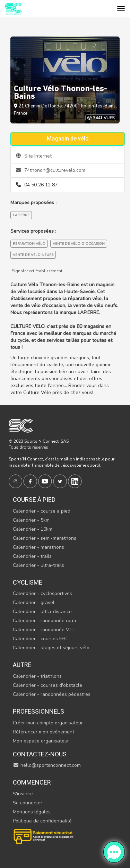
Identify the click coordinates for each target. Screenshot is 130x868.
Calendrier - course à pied (42, 511)
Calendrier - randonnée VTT (44, 630)
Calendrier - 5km (31, 520)
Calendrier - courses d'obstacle (47, 685)
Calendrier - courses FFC (40, 639)
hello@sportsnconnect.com (47, 765)
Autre (22, 665)
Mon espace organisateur (41, 741)
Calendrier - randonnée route (45, 621)
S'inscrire (23, 794)
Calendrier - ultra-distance (42, 612)
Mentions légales (32, 812)
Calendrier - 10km (33, 529)
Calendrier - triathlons (37, 676)
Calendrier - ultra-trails (38, 565)
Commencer (32, 782)
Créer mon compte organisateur (48, 723)
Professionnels (38, 711)
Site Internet (34, 156)
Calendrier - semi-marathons (45, 538)
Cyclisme (28, 582)
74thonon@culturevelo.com (51, 170)
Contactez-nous (40, 754)
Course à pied (34, 500)
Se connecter (28, 803)
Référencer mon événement (44, 732)
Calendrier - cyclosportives (42, 593)
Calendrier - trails (32, 556)
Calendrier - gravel (34, 602)
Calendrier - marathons (38, 547)
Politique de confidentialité (42, 821)
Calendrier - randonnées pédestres (52, 694)
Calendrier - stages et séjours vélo (51, 648)
